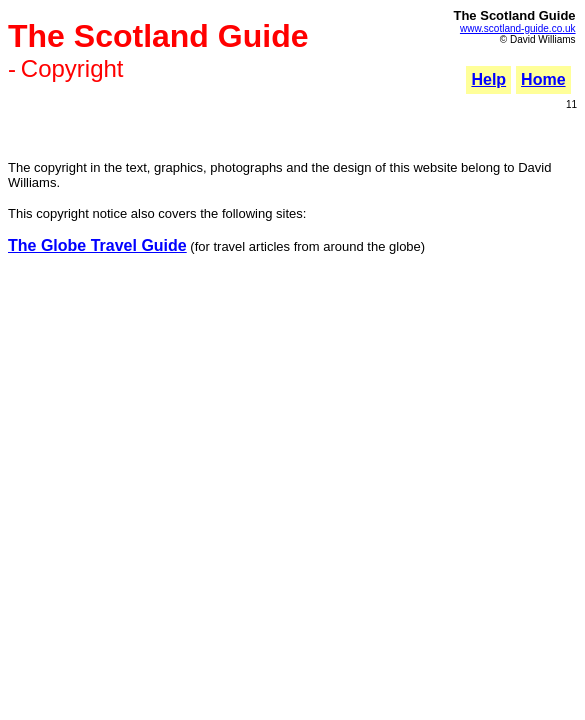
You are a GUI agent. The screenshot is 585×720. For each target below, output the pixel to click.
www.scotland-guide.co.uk (518, 28)
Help (488, 79)
